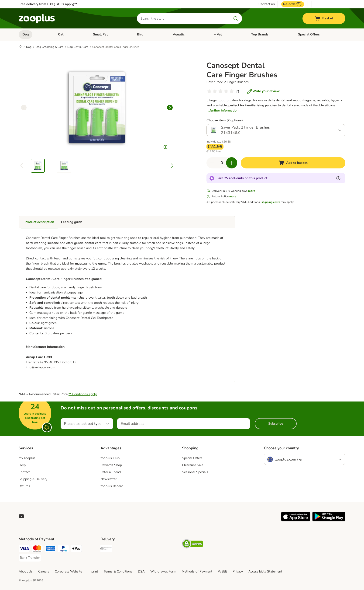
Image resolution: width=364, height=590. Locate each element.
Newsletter (108, 479)
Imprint (93, 571)
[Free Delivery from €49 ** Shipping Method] (106, 549)
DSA (141, 571)
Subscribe (276, 424)
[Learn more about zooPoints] (338, 178)
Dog (26, 34)
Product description (39, 222)
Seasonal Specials (195, 472)
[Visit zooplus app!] (296, 520)
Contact (24, 472)
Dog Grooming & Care (49, 47)
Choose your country (281, 448)
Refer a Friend (111, 472)
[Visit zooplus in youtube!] (21, 516)
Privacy (238, 571)
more (252, 191)
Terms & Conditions (118, 571)
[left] (24, 108)
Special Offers (309, 34)
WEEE (222, 571)
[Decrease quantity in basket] (212, 163)
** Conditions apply (83, 394)
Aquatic (179, 34)
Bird (140, 34)
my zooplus (27, 458)
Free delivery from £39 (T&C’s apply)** (48, 4)
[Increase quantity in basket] (232, 163)
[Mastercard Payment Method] (37, 549)
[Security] (192, 545)
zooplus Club (110, 458)
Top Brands (260, 34)
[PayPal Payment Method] (63, 549)
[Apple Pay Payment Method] (76, 549)
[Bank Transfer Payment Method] (30, 558)
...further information (223, 110)
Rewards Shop (111, 465)
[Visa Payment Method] (24, 549)
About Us (26, 571)
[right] (170, 108)
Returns (24, 486)
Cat (61, 34)
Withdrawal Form (163, 571)
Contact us (267, 4)
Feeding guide (72, 222)
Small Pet (100, 34)
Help (22, 465)
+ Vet (218, 34)
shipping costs (271, 202)
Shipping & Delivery (33, 479)
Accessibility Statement (265, 571)
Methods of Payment (197, 571)
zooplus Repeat (112, 486)
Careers (44, 571)
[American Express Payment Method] (50, 549)
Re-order (293, 4)
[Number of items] (222, 163)
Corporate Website (68, 571)
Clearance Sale (193, 465)
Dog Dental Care (78, 47)
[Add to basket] (293, 163)
